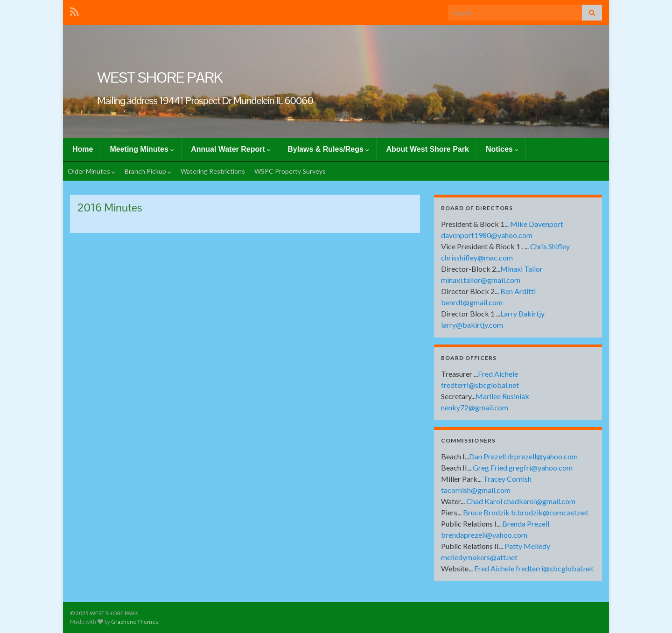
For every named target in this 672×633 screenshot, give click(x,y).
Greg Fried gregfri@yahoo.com (523, 468)
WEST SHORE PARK (160, 77)
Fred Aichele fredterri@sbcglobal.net (534, 568)
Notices (502, 149)
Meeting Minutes (142, 149)
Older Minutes (91, 171)
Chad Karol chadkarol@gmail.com (521, 501)
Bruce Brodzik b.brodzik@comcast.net (526, 512)
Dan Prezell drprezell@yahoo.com (523, 456)
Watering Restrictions (213, 171)
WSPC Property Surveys (290, 171)
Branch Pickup (148, 171)
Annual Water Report (231, 149)
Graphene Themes (135, 622)
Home (83, 149)
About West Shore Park (427, 149)
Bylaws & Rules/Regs (328, 149)
